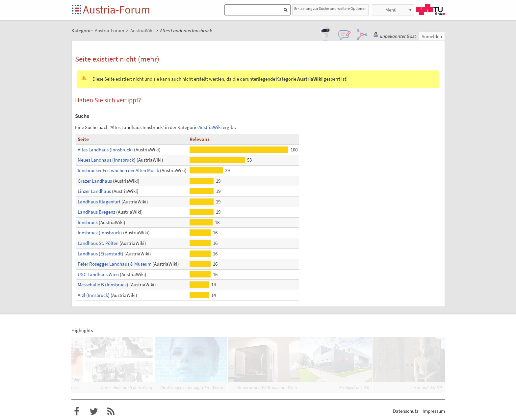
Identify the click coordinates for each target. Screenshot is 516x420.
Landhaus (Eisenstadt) (101, 254)
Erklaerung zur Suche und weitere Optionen (330, 8)
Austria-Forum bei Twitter (94, 411)
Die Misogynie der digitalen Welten (192, 387)
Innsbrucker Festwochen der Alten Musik (118, 170)
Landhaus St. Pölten (98, 243)
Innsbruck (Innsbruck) (100, 233)
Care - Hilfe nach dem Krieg (126, 387)
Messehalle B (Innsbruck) (103, 285)
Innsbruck (88, 222)
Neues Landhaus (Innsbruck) (107, 160)
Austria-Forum (116, 10)
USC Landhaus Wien (98, 274)
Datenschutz (406, 411)
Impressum (434, 411)
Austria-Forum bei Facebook (77, 411)
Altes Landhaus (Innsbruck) (105, 150)
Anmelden (432, 36)
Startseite (77, 10)
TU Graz (430, 10)
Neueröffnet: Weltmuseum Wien (267, 387)
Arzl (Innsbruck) (94, 295)
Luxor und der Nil (426, 387)
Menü (391, 10)
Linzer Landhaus (94, 191)
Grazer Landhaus (95, 181)
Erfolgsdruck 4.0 (354, 387)
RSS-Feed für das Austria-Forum (111, 411)
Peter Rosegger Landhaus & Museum (115, 264)
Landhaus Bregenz (96, 212)
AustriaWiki (210, 127)
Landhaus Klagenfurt (99, 202)
